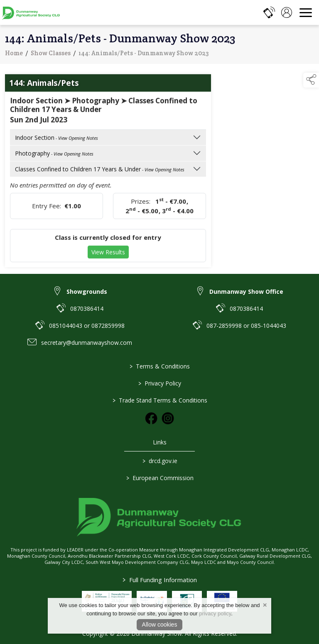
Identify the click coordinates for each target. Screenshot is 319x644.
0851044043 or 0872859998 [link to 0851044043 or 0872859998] (87, 326)
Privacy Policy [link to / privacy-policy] (160, 383)
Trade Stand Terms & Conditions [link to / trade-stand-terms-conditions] (159, 400)
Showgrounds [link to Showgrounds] (87, 292)
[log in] (287, 12)
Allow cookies (160, 624)
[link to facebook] (151, 418)
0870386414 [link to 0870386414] (87, 309)
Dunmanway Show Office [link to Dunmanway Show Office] (246, 292)
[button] (311, 80)
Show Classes (51, 57)
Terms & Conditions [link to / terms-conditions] (160, 366)
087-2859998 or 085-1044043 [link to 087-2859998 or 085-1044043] (246, 326)
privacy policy (215, 614)
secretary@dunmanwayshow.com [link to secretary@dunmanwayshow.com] (87, 343)
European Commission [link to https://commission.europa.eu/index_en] (159, 478)
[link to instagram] (168, 418)
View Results (108, 257)
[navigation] (306, 12)
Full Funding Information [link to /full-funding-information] (160, 580)
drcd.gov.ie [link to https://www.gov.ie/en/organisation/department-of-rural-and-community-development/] (159, 461)
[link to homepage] (31, 12)
